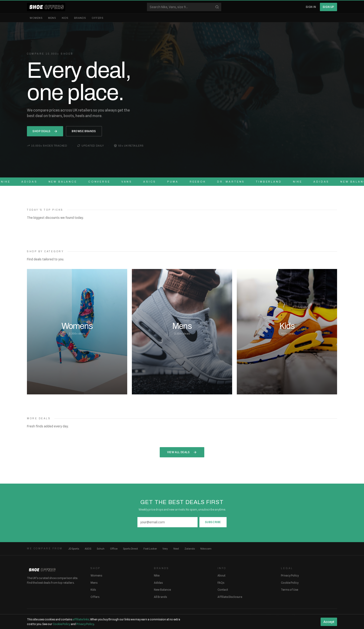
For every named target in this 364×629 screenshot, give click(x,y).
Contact (223, 590)
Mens (52, 18)
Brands (80, 18)
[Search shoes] (184, 7)
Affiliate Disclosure (230, 597)
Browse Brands (84, 131)
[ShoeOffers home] (46, 7)
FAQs (221, 583)
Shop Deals (45, 131)
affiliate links (81, 619)
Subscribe (213, 522)
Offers (97, 18)
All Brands (160, 597)
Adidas (158, 583)
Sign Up (328, 7)
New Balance (162, 590)
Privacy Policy (290, 575)
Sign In (311, 7)
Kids (65, 18)
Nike (157, 575)
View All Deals (182, 452)
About (221, 575)
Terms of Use (289, 590)
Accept (329, 622)
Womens (36, 18)
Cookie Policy (290, 583)
